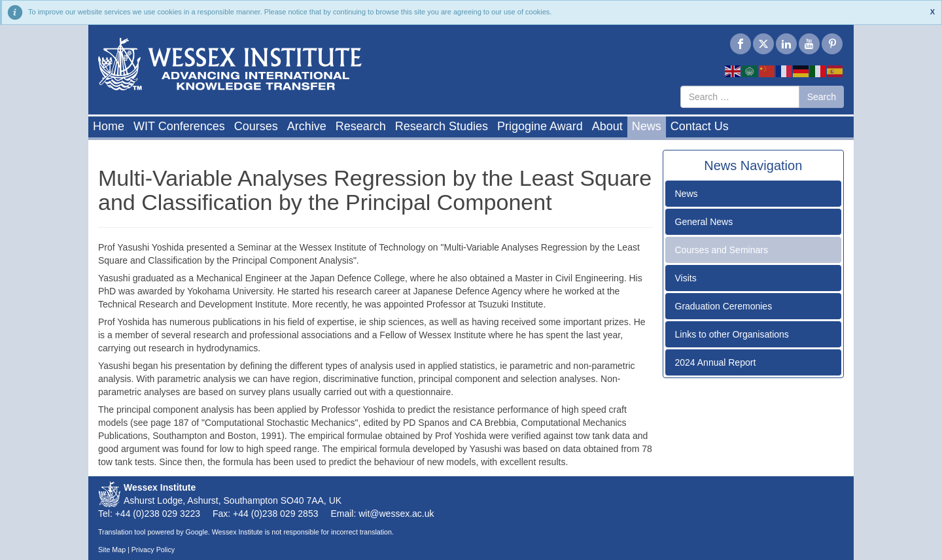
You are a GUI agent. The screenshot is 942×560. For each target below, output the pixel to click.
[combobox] (740, 97)
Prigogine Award (540, 126)
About (607, 126)
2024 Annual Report (716, 362)
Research (361, 126)
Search (822, 97)
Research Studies (442, 126)
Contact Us (700, 126)
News (647, 126)
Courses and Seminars (722, 250)
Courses (256, 126)
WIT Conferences (179, 126)
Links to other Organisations (732, 334)
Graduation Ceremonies (724, 306)
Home (109, 126)
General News (704, 222)
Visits (686, 278)
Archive (307, 126)
